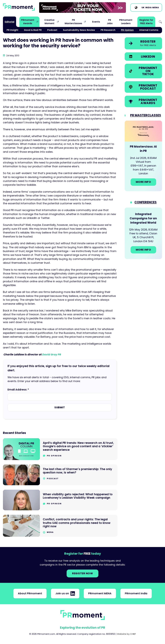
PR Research (108, 30)
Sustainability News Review (79, 30)
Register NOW (82, 573)
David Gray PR (52, 355)
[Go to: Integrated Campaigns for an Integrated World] (143, 233)
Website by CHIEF (126, 634)
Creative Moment (49, 22)
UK (143, 8)
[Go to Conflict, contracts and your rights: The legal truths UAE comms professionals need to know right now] (60, 526)
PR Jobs (110, 22)
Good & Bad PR (33, 30)
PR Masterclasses (73, 22)
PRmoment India (136, 593)
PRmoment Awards (28, 22)
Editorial (10, 22)
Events (96, 22)
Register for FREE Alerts (146, 22)
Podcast (52, 30)
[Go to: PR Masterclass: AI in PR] (143, 156)
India (149, 8)
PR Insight (12, 30)
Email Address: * (18, 390)
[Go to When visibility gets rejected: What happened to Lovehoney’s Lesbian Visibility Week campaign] (60, 500)
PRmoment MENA (100, 593)
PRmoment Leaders (126, 22)
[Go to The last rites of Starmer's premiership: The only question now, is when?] (60, 475)
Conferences (146, 202)
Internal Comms (149, 30)
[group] (82, 8)
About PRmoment (30, 593)
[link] (82, 8)
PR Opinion (127, 30)
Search (160, 22)
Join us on (65, 593)
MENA (156, 8)
